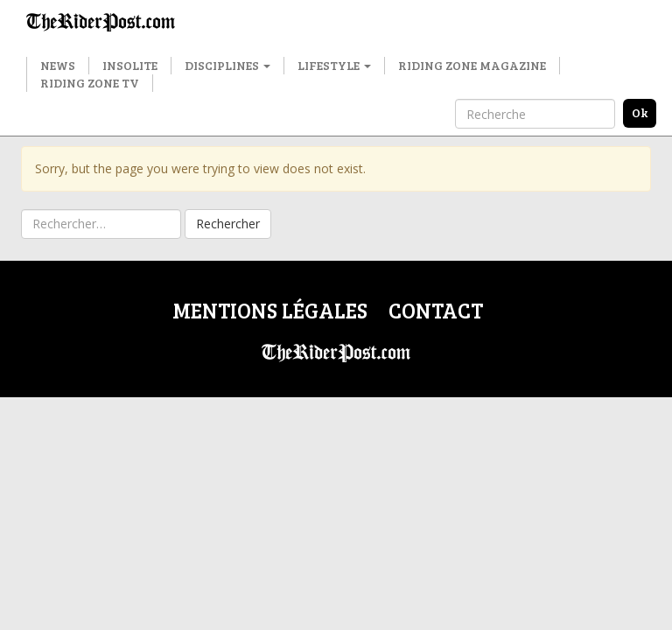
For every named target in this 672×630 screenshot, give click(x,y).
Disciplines (227, 65)
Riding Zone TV (90, 83)
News (58, 65)
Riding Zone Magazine (472, 65)
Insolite (130, 65)
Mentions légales (270, 310)
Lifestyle (334, 65)
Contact (436, 310)
